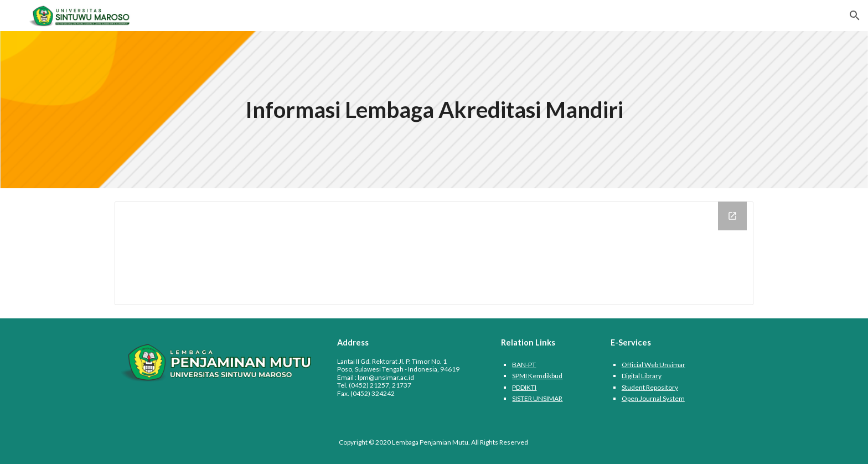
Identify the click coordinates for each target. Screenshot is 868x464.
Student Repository (650, 387)
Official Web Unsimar (653, 365)
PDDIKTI (524, 387)
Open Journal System (653, 398)
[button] (855, 16)
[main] (434, 110)
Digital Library (642, 376)
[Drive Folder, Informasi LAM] (434, 253)
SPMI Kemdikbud (537, 376)
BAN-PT (524, 365)
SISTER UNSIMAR (537, 398)
